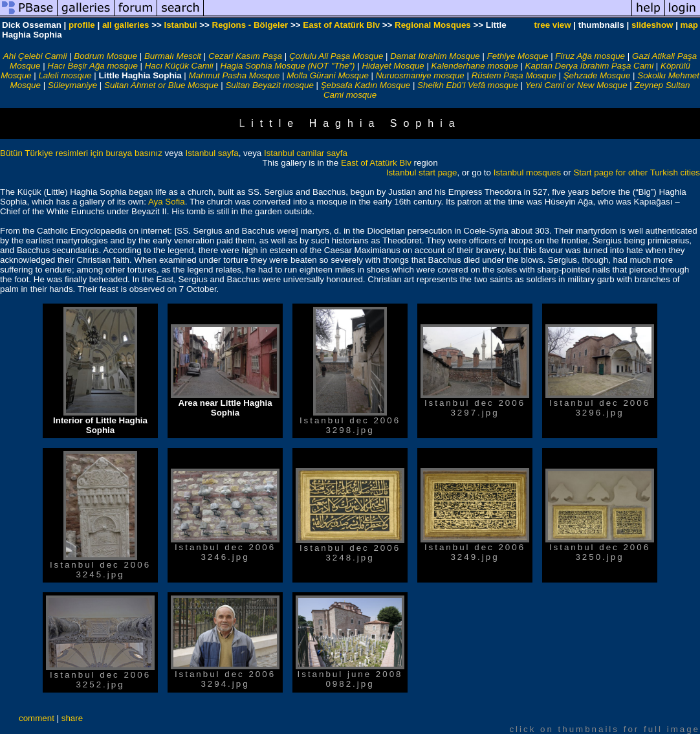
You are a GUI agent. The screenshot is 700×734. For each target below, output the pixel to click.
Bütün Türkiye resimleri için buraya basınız (81, 153)
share (72, 718)
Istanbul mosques (527, 172)
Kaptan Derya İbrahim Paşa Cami (590, 66)
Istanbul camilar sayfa (306, 153)
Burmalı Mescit (173, 56)
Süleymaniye (72, 85)
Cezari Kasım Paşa (245, 56)
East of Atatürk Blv (341, 25)
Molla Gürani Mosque (328, 75)
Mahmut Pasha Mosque (235, 75)
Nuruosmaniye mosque (420, 75)
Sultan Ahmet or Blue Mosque (161, 85)
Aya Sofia (167, 202)
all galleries (126, 25)
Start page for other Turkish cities (637, 172)
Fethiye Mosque (518, 56)
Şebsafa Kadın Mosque (366, 85)
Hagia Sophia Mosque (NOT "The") (288, 66)
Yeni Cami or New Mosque (576, 85)
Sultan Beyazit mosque (269, 85)
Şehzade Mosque (597, 75)
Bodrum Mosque (105, 56)
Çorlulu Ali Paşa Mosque (336, 56)
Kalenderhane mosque (475, 66)
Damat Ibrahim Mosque (435, 56)
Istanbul (180, 25)
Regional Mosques (433, 25)
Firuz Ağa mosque (590, 56)
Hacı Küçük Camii (179, 66)
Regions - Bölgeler (250, 25)
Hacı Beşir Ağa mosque (93, 66)
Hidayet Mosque (393, 66)
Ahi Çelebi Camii (35, 56)
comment (37, 718)
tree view (553, 25)
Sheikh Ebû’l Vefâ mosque (468, 85)
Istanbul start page (422, 172)
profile (82, 25)
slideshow (652, 25)
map (689, 25)
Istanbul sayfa (212, 153)
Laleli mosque (65, 75)
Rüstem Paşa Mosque (514, 75)
